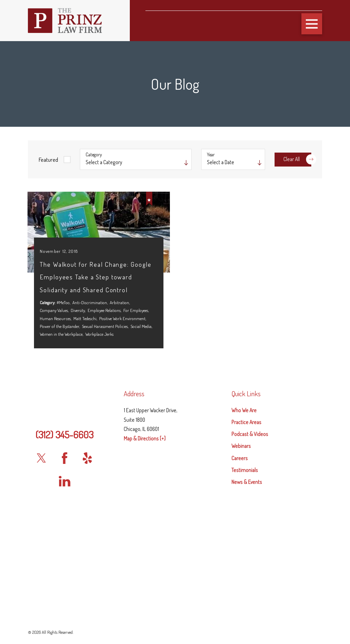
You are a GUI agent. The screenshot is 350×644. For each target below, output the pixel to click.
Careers (240, 509)
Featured (48, 159)
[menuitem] (277, 462)
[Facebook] (65, 509)
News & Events (247, 533)
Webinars (241, 497)
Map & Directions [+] (145, 489)
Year (211, 155)
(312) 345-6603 (64, 485)
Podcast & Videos (250, 485)
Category (94, 155)
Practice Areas (246, 473)
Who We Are (244, 461)
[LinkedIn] (65, 532)
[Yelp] (88, 509)
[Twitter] (42, 509)
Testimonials (245, 521)
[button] (312, 24)
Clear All (297, 159)
